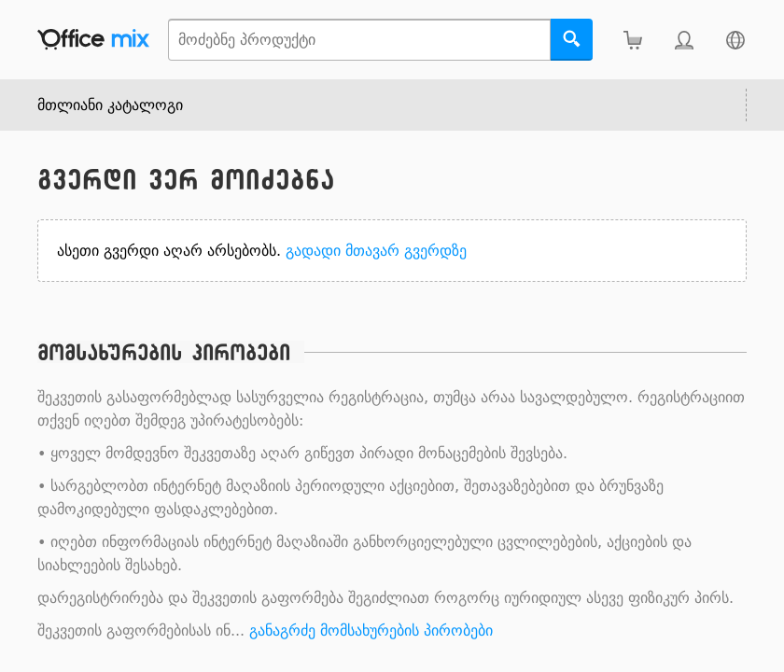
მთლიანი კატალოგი (110, 105)
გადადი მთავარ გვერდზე (376, 251)
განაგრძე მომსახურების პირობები (371, 630)
